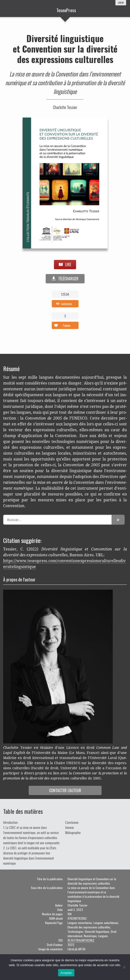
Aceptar (66, 973)
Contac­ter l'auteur (65, 790)
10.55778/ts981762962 (81, 940)
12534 (65, 294)
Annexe (69, 827)
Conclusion (72, 822)
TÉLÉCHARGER (65, 279)
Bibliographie (73, 832)
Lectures (66, 304)
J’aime (66, 325)
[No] (124, 967)
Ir (118, 520)
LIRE (65, 265)
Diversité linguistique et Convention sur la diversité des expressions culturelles (65, 49)
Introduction (10, 822)
